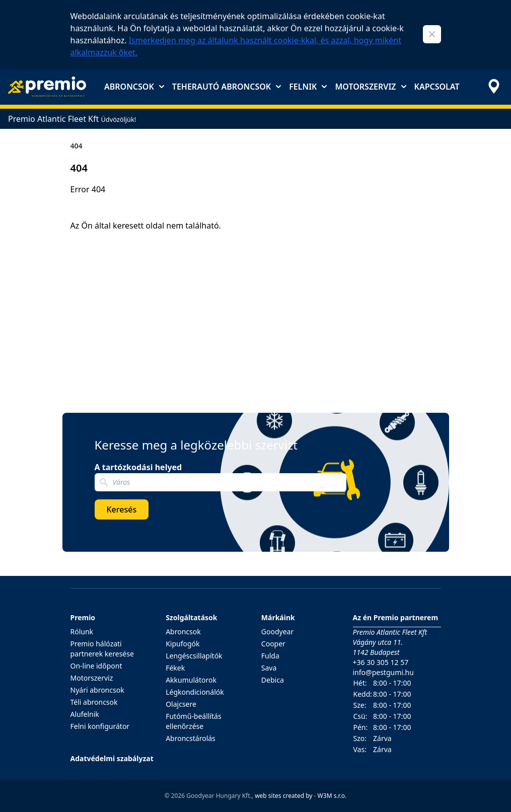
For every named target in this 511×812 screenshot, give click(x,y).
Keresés (122, 509)
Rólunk (82, 632)
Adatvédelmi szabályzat (112, 758)
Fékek (175, 668)
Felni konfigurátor (100, 726)
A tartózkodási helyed (138, 467)
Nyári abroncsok (97, 690)
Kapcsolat (437, 87)
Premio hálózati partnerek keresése (102, 649)
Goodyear (277, 632)
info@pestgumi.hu (383, 672)
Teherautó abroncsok (227, 87)
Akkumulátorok (191, 680)
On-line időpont (96, 666)
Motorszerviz (370, 87)
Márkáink (278, 617)
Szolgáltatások (191, 617)
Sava (269, 668)
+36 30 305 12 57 (381, 662)
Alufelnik (85, 714)
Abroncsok (134, 87)
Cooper (273, 644)
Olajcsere (181, 704)
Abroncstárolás (191, 738)
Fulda (270, 656)
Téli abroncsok (94, 702)
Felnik (308, 87)
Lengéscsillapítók (194, 656)
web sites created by (283, 796)
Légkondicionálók (195, 692)
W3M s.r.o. (332, 796)
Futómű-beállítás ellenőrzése (194, 721)
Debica (273, 680)
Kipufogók (182, 644)
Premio (83, 617)
